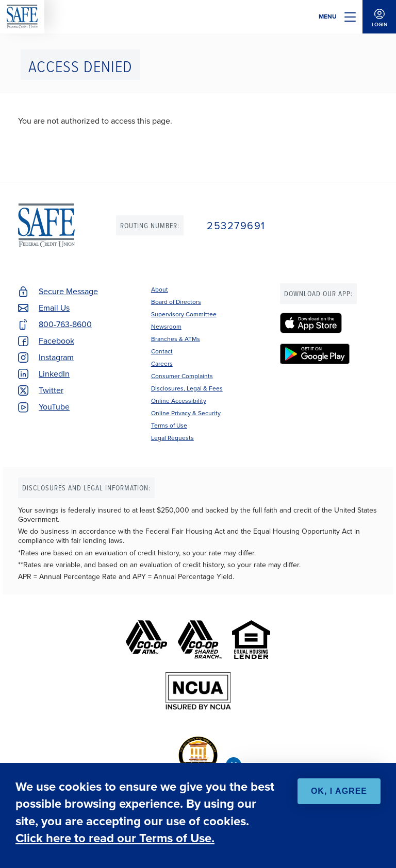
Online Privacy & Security (186, 413)
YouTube (54, 407)
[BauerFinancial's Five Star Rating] (198, 755)
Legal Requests (172, 438)
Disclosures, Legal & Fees (187, 388)
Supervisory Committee (184, 314)
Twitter (51, 390)
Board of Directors (176, 302)
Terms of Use (169, 426)
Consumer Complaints (182, 376)
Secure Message (68, 291)
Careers (162, 364)
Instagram (56, 357)
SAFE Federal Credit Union (22, 17)
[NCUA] (198, 691)
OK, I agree (339, 791)
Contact (162, 351)
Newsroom (166, 327)
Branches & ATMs (176, 339)
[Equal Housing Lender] (251, 640)
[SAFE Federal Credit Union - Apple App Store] (329, 323)
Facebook (56, 341)
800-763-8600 (65, 324)
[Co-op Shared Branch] (200, 640)
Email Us (54, 308)
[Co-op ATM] (146, 640)
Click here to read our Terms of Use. (115, 838)
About (160, 290)
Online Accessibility (179, 401)
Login (379, 17)
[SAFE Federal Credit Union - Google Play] (329, 354)
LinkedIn (54, 374)
